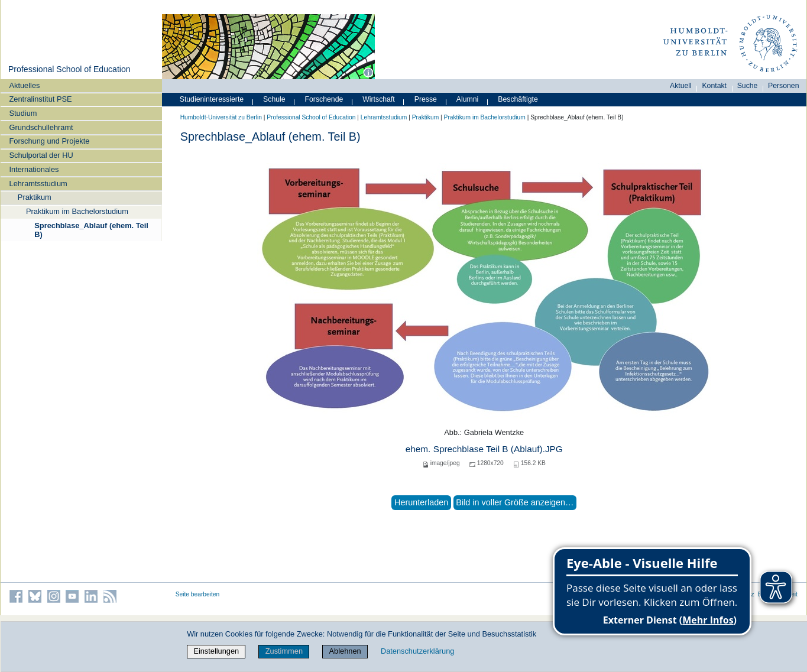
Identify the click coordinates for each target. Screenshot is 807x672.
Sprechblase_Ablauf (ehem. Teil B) (91, 230)
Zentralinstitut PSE (41, 99)
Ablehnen (345, 651)
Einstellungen (216, 651)
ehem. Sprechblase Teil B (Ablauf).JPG (484, 449)
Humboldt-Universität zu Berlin (221, 117)
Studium (23, 113)
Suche (748, 86)
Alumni (468, 99)
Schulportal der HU (41, 155)
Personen (784, 86)
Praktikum (35, 197)
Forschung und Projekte (50, 141)
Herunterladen (421, 502)
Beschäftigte (518, 99)
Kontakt (714, 86)
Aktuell (681, 86)
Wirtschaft (379, 99)
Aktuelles (25, 85)
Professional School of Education (69, 69)
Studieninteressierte (212, 99)
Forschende (324, 99)
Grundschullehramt (41, 127)
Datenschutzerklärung (417, 651)
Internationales (34, 169)
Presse (426, 99)
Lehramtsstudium (38, 184)
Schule (274, 99)
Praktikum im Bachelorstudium (77, 211)
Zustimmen (284, 651)
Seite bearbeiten (198, 594)
